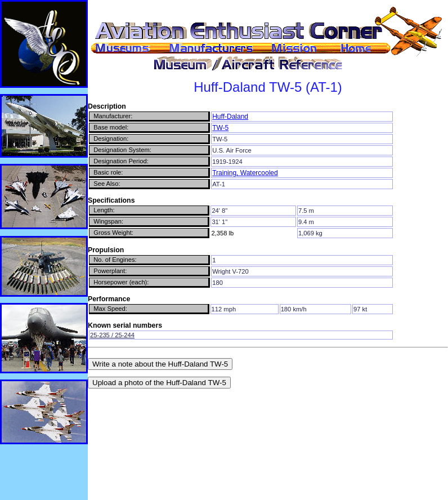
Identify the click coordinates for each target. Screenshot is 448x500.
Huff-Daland (230, 117)
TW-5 (220, 128)
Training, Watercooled (245, 173)
